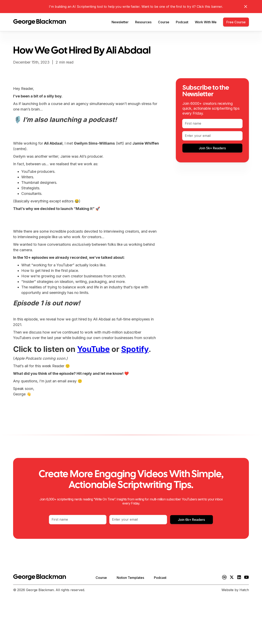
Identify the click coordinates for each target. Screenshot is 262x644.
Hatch (244, 590)
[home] (40, 22)
